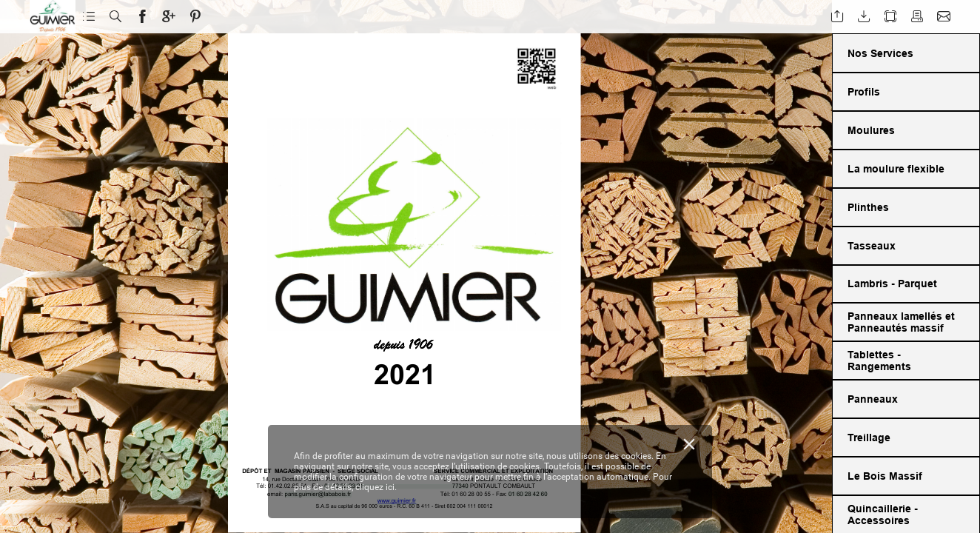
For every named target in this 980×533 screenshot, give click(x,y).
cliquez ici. (376, 487)
